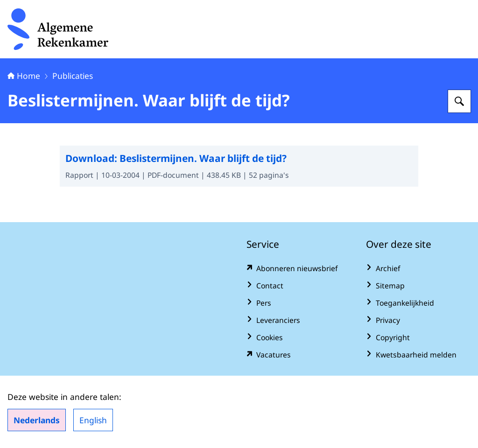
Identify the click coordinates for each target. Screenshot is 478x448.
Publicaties (73, 76)
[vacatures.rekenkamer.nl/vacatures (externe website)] (299, 355)
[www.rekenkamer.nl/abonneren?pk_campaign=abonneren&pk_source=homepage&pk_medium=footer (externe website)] (299, 269)
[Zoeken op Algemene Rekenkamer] (459, 101)
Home (24, 76)
